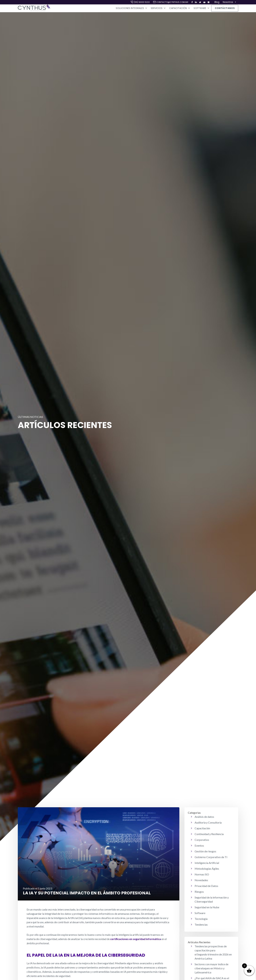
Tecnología (201, 919)
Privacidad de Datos (206, 886)
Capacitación (180, 8)
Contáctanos (225, 8)
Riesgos (199, 892)
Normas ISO (202, 874)
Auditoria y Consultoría (208, 822)
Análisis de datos (204, 817)
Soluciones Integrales (132, 8)
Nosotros (230, 2)
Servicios (158, 8)
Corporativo (202, 840)
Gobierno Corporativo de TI (211, 857)
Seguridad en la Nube (207, 907)
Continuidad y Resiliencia (209, 834)
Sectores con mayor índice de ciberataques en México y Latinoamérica (211, 968)
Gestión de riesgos (205, 851)
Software (202, 8)
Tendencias (201, 924)
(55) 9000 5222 (142, 2)
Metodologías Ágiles (207, 869)
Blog (217, 2)
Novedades (201, 880)
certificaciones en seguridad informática (136, 939)
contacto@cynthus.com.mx (172, 2)
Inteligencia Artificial (207, 863)
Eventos (199, 845)
